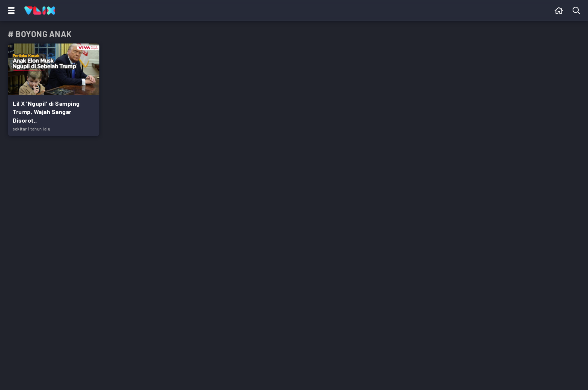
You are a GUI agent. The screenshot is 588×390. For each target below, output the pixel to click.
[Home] (40, 10)
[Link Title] (54, 90)
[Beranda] (559, 10)
